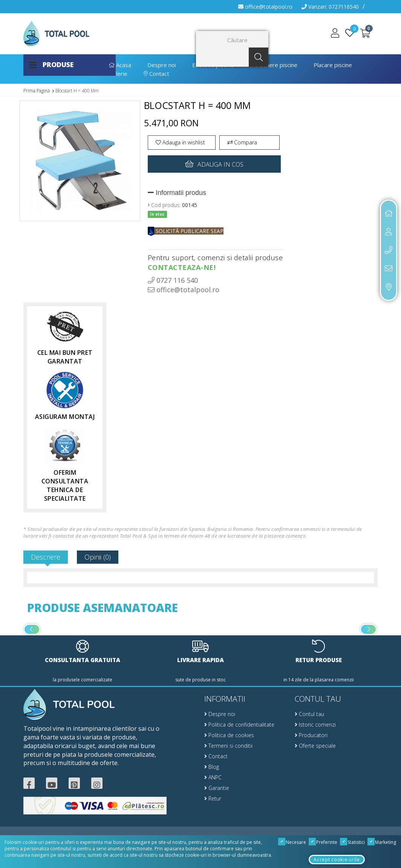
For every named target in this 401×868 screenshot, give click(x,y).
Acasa (120, 65)
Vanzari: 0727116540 (330, 7)
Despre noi (162, 65)
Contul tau (309, 714)
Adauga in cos (214, 164)
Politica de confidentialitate (239, 725)
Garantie (217, 788)
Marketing (382, 842)
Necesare (292, 842)
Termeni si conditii (228, 746)
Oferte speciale (315, 746)
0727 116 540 (173, 280)
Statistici (353, 842)
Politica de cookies (229, 735)
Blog (212, 767)
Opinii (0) (98, 557)
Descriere (46, 557)
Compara (242, 142)
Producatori (311, 735)
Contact (156, 74)
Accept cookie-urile (337, 860)
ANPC (213, 777)
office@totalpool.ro (265, 7)
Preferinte (323, 842)
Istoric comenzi (315, 725)
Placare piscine (333, 65)
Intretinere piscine (274, 65)
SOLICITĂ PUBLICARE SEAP (186, 231)
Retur (213, 798)
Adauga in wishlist (180, 142)
